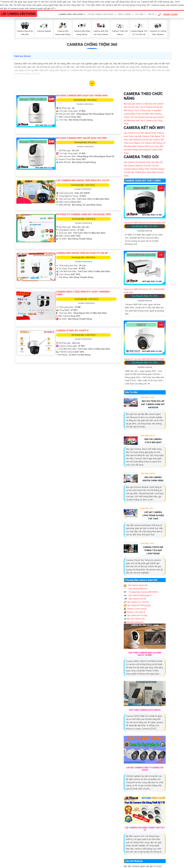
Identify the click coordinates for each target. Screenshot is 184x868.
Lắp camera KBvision (136, 589)
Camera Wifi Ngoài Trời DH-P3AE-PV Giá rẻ (82, 253)
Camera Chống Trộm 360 (92, 44)
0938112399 (168, 15)
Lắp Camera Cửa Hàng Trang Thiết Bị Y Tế (145, 829)
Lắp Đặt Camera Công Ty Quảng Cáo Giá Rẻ (145, 769)
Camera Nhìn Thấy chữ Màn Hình (139, 114)
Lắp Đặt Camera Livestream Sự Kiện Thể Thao (153, 515)
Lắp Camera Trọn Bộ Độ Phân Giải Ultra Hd (143, 162)
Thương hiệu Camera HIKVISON (141, 592)
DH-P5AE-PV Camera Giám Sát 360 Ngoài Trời (83, 214)
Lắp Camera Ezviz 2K (138, 140)
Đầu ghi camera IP (134, 622)
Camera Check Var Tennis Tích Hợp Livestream (153, 550)
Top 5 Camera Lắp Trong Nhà (147, 110)
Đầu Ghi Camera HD (134, 619)
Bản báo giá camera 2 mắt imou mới (140, 104)
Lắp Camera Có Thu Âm (136, 602)
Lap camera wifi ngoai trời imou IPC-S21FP (83, 180)
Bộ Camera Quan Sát (136, 585)
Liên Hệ (151, 14)
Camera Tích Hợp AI (134, 612)
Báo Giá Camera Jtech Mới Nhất (153, 441)
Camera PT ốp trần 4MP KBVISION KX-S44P (144, 359)
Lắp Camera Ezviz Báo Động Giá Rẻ (140, 133)
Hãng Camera (124, 14)
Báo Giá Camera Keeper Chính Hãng (153, 479)
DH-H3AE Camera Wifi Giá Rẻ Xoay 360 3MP (82, 138)
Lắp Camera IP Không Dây (137, 605)
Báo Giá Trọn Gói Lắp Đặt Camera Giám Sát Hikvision (153, 404)
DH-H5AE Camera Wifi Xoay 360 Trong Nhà (82, 95)
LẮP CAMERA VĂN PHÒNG (18, 14)
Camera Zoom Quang (135, 609)
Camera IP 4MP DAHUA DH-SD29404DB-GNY (145, 223)
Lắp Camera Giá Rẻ (135, 599)
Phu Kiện (139, 14)
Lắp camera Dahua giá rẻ (138, 595)
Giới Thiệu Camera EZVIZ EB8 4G (145, 710)
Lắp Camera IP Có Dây (136, 615)
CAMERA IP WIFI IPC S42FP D (72, 330)
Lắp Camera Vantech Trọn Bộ (137, 166)
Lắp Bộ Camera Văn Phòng (100, 14)
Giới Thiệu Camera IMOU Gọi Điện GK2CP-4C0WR (145, 654)
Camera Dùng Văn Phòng (71, 14)
